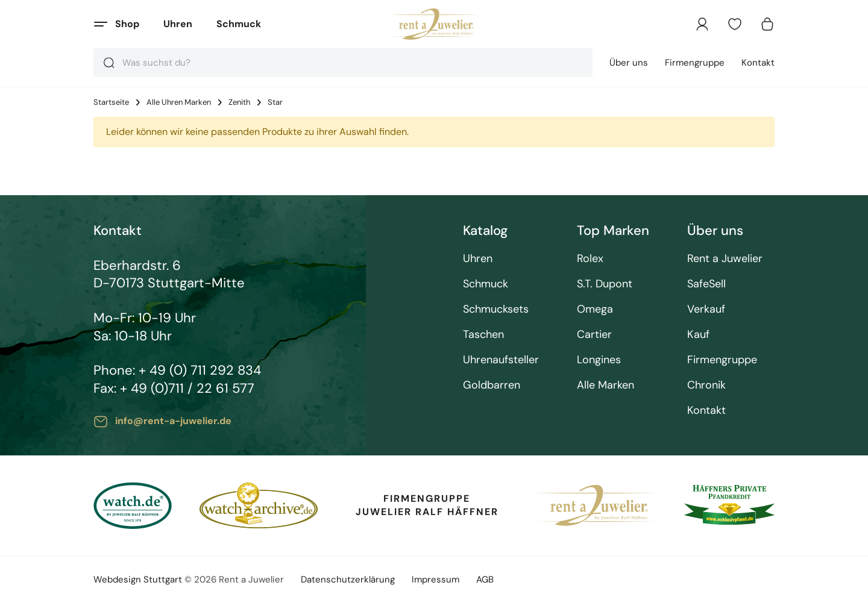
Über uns (629, 63)
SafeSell (706, 284)
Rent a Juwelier (725, 259)
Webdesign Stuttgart (138, 580)
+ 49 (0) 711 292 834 (200, 370)
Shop (127, 24)
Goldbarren (492, 385)
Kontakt (758, 63)
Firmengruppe (695, 63)
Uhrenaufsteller (501, 360)
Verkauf (706, 309)
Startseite (111, 102)
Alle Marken (605, 385)
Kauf (698, 335)
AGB (485, 580)
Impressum (436, 580)
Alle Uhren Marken (179, 102)
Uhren (178, 24)
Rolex (590, 259)
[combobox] (343, 63)
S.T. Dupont (605, 284)
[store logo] (434, 24)
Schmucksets (496, 309)
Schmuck (239, 24)
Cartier (594, 335)
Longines (599, 360)
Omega (595, 309)
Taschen (483, 335)
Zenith (239, 102)
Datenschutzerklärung (348, 580)
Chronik (706, 385)
